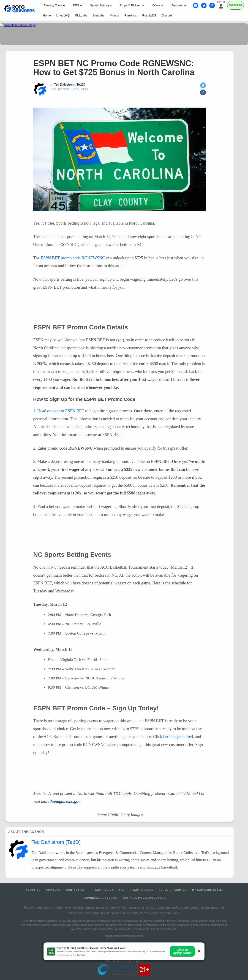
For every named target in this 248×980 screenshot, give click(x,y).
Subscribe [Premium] (236, 5)
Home (47, 15)
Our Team (53, 890)
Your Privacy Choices (136, 890)
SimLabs (99, 15)
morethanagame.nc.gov (61, 801)
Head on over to (61, 411)
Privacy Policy (102, 890)
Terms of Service (173, 890)
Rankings (131, 15)
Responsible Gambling (99, 898)
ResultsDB (149, 15)
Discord (167, 15)
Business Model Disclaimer (145, 898)
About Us (33, 890)
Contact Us (75, 890)
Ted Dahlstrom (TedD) (69, 84)
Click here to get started (173, 737)
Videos (114, 15)
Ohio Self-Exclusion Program (124, 961)
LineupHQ (63, 15)
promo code (73, 258)
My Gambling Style (207, 890)
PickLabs (81, 15)
